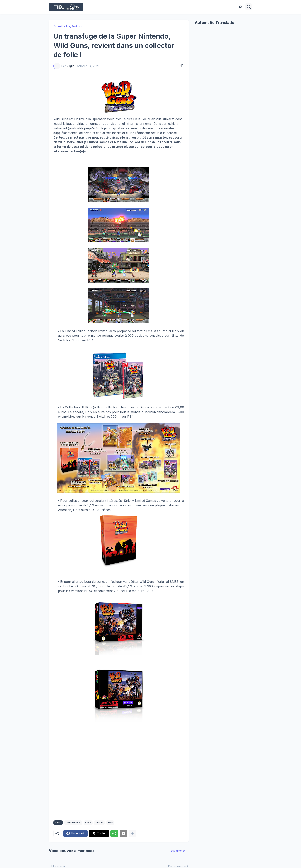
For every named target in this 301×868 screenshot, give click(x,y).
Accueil (58, 26)
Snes (88, 823)
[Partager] (180, 66)
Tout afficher (177, 851)
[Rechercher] (249, 7)
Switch (99, 823)
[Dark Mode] (241, 7)
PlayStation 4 (74, 26)
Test (110, 823)
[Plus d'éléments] (133, 833)
